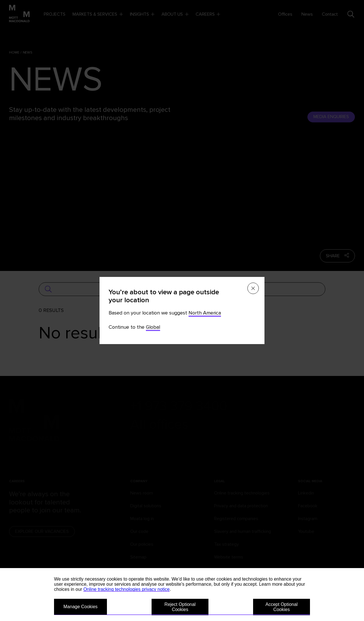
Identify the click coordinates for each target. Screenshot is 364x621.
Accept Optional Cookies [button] (282, 607)
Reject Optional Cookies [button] (180, 607)
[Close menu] (253, 288)
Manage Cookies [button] (80, 607)
